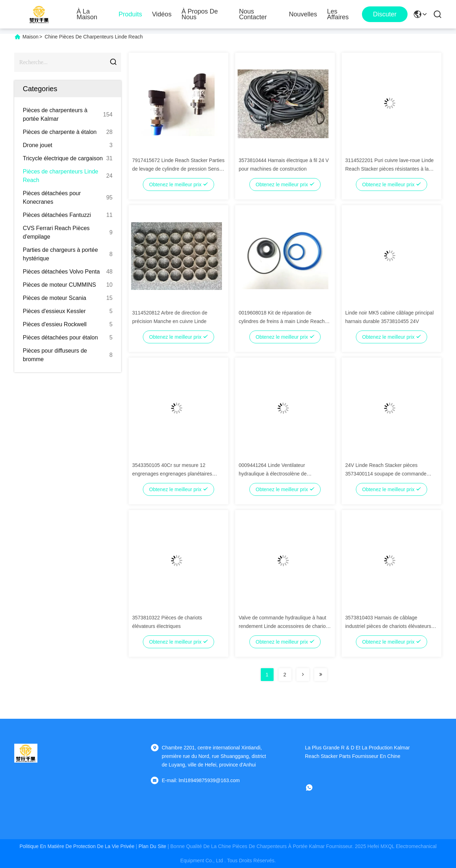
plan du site (152, 846)
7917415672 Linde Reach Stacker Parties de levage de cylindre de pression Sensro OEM (178, 169)
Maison (30, 37)
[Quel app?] (314, 788)
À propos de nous (199, 14)
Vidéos (162, 14)
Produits (130, 14)
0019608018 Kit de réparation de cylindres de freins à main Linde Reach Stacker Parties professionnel (282, 321)
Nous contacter (253, 14)
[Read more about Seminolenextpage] (303, 675)
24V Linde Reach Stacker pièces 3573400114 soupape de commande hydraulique (386, 474)
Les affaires (338, 14)
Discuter (385, 14)
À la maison (87, 14)
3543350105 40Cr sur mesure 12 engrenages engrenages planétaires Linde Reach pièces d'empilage (172, 474)
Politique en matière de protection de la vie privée (77, 846)
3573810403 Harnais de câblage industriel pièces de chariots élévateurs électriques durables (388, 626)
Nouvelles (303, 14)
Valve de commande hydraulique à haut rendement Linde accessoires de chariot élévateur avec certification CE (283, 626)
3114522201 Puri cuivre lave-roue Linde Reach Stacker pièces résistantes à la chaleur (389, 169)
